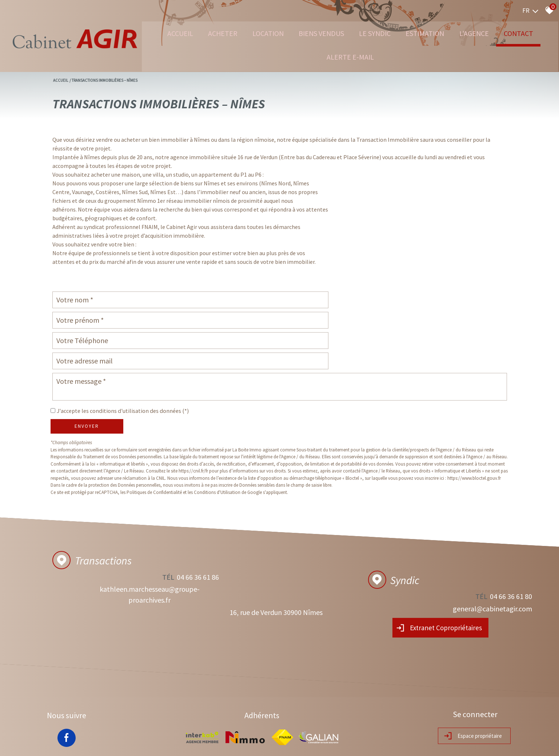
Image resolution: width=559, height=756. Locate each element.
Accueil (157, 33)
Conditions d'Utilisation (217, 450)
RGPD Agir (118, 743)
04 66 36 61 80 (510, 553)
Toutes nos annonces (208, 743)
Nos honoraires (145, 743)
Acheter (204, 33)
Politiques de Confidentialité (154, 450)
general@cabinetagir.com (492, 564)
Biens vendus (314, 33)
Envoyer (87, 384)
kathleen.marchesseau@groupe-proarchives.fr (145, 558)
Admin (180, 743)
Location (254, 33)
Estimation (429, 33)
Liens (166, 743)
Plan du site (60, 743)
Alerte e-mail (346, 57)
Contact (533, 33)
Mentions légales (89, 743)
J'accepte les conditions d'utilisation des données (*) (128, 368)
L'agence (483, 33)
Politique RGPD (245, 743)
